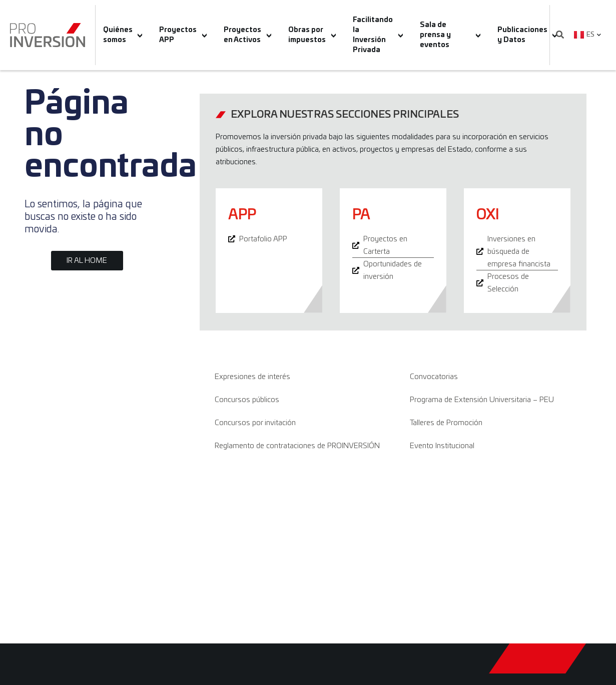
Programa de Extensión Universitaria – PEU (482, 400)
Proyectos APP (183, 35)
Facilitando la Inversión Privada (378, 35)
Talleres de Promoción (446, 423)
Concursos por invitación (255, 423)
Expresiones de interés (252, 377)
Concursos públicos (247, 400)
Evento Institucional (442, 446)
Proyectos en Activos (247, 35)
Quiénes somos (123, 35)
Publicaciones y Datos (527, 35)
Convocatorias (434, 377)
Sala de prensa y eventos (450, 35)
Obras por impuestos (312, 35)
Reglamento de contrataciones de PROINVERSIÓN (297, 446)
